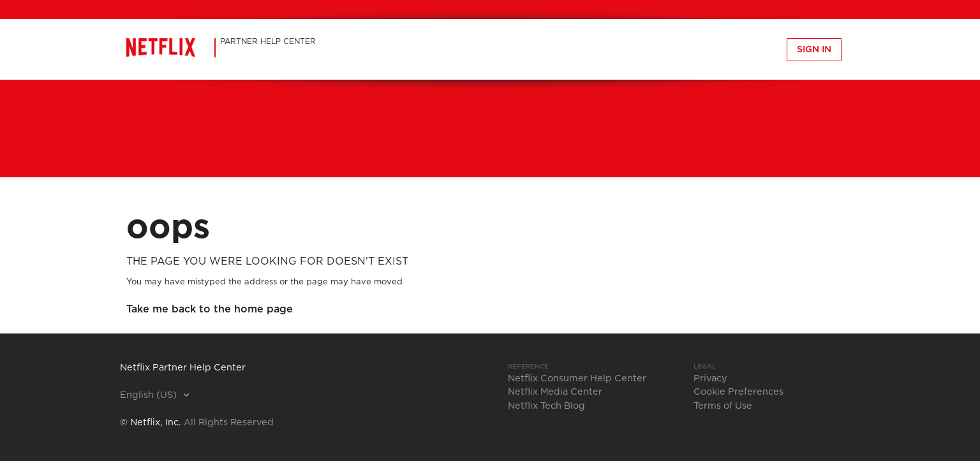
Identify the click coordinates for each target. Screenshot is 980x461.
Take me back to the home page (210, 309)
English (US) (150, 395)
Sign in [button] (814, 50)
